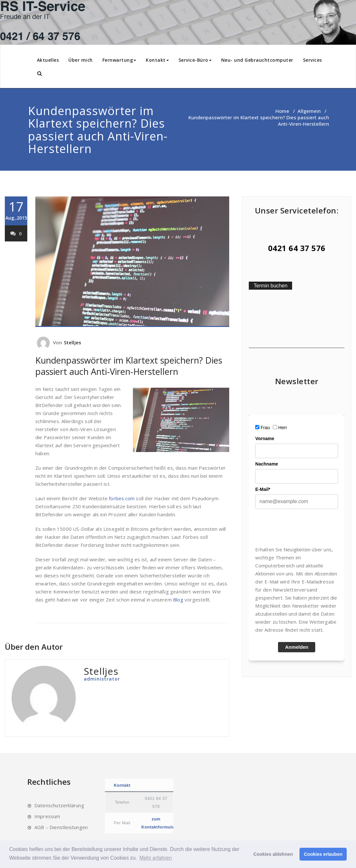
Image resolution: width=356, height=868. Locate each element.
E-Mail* (263, 489)
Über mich (81, 60)
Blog (178, 600)
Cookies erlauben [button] (323, 854)
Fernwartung (119, 60)
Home (282, 111)
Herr (283, 428)
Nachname (267, 464)
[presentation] (304, 527)
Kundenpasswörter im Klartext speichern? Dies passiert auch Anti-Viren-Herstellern (129, 366)
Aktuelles (48, 60)
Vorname (265, 439)
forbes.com (122, 498)
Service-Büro (195, 60)
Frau (265, 428)
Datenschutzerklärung (59, 805)
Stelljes (73, 342)
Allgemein (309, 111)
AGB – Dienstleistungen (61, 827)
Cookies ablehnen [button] (273, 854)
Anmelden (297, 647)
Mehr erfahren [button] (156, 858)
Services (313, 60)
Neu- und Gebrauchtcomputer (257, 60)
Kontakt (157, 60)
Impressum (47, 816)
